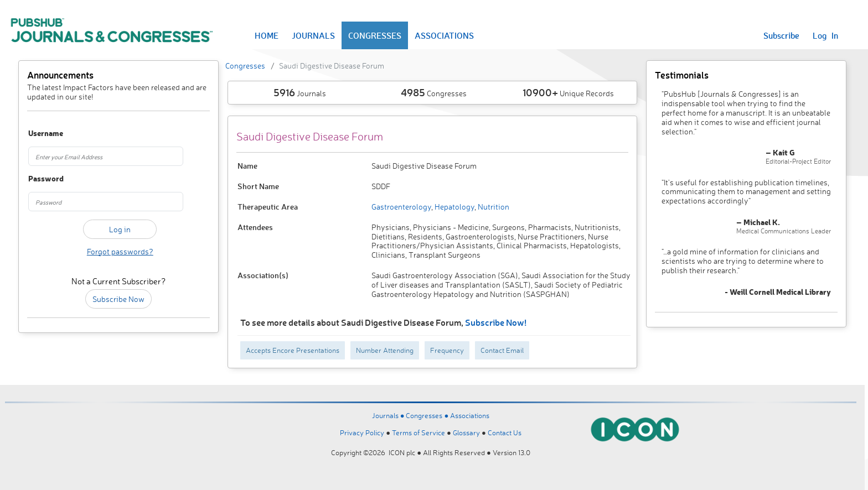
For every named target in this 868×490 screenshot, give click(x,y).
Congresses (245, 66)
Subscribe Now (118, 299)
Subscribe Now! (496, 322)
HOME (267, 35)
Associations (470, 415)
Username (42, 134)
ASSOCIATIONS (444, 35)
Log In (825, 35)
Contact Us (505, 432)
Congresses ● (428, 415)
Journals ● (389, 415)
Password (42, 179)
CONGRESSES (375, 35)
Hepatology (454, 207)
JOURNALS (313, 35)
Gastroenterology (401, 207)
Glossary (466, 432)
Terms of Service (418, 432)
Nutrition (493, 207)
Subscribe (781, 35)
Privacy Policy (362, 432)
